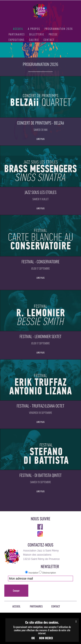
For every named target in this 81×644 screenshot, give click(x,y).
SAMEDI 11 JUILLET (40, 199)
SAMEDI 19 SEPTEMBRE (40, 482)
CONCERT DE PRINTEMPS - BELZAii (41, 123)
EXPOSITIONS (17, 40)
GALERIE (34, 40)
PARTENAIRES (17, 34)
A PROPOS (34, 29)
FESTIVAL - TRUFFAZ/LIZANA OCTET (40, 406)
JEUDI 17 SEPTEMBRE (41, 268)
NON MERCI (46, 638)
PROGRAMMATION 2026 (59, 29)
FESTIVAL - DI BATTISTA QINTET (40, 475)
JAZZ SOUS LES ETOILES (41, 192)
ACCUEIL (18, 29)
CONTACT (49, 40)
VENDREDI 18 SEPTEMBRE (40, 413)
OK (33, 638)
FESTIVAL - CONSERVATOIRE (41, 262)
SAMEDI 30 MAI (40, 130)
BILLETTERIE (37, 34)
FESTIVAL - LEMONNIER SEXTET (41, 336)
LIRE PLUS (40, 139)
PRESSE (53, 34)
